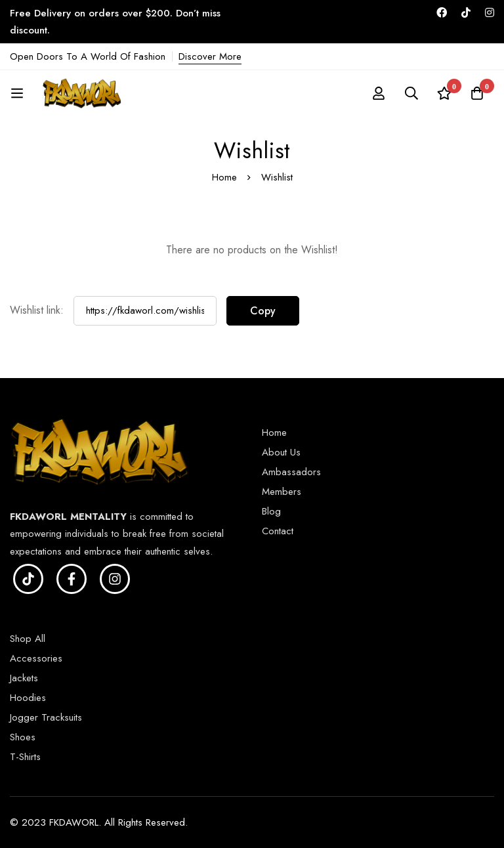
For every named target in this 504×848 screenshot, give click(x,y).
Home (224, 177)
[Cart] (477, 93)
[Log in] (379, 93)
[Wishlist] (444, 93)
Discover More (210, 56)
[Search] (411, 93)
